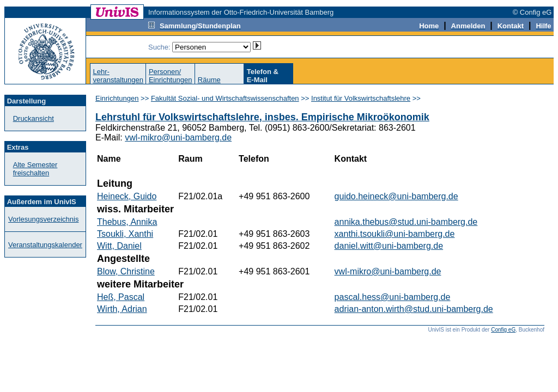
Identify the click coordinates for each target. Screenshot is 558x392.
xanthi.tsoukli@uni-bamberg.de (395, 234)
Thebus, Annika (127, 222)
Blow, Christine (126, 271)
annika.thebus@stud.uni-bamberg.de (406, 222)
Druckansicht (34, 118)
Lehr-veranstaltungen (118, 76)
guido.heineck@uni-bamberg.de (396, 196)
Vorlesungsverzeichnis (43, 219)
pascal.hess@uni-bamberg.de (393, 297)
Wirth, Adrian (122, 309)
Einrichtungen (117, 98)
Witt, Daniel (119, 246)
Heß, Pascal (121, 297)
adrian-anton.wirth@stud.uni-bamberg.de (414, 309)
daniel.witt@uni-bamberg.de (389, 246)
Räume (209, 80)
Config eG (503, 330)
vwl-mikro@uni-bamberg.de (178, 137)
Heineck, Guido (127, 196)
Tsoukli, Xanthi (125, 234)
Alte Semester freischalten (35, 169)
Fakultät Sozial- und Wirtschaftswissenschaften (225, 98)
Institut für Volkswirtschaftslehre (361, 98)
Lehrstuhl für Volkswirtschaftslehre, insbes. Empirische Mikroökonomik (262, 117)
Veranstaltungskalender (45, 245)
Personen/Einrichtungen (171, 76)
